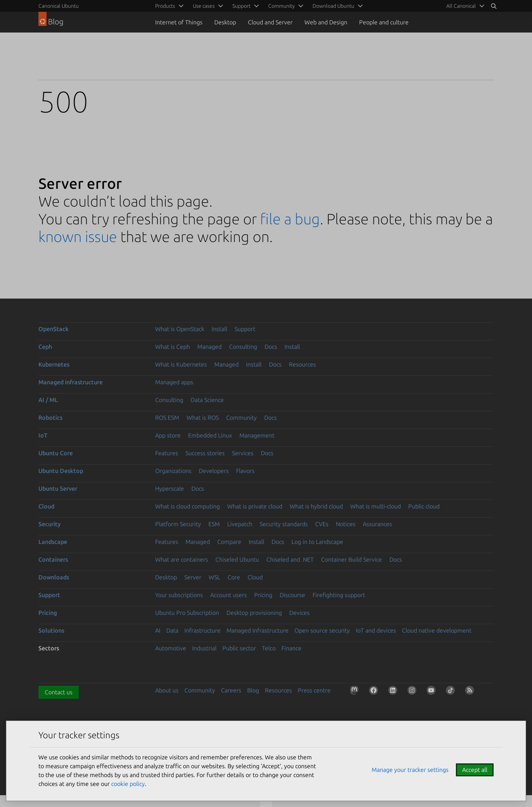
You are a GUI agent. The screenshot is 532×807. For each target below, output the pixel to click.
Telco (269, 648)
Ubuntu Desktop (61, 471)
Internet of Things (179, 22)
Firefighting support (339, 595)
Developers (214, 471)
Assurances (377, 524)
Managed (209, 347)
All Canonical (461, 6)
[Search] (494, 6)
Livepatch (240, 524)
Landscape (53, 542)
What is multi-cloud (376, 506)
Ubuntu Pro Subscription (187, 613)
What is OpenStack (180, 329)
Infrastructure (202, 630)
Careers (231, 690)
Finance (291, 648)
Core (234, 577)
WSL (214, 577)
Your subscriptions (179, 595)
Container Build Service (352, 559)
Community (241, 418)
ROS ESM (167, 418)
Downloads (54, 577)
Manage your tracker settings (410, 770)
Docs (271, 347)
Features (167, 453)
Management (257, 435)
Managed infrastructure (71, 382)
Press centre (314, 690)
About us (167, 690)
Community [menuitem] (282, 6)
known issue (78, 237)
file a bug (290, 219)
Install (219, 329)
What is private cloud (255, 506)
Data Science (207, 400)
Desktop (225, 22)
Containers (53, 559)
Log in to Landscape (317, 542)
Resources (302, 364)
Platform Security (178, 524)
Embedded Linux (210, 435)
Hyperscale (170, 488)
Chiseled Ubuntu (237, 559)
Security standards (284, 524)
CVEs (322, 524)
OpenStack (54, 329)
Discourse (292, 595)
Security (50, 524)
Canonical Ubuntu (59, 6)
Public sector (239, 648)
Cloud (46, 506)
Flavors (245, 471)
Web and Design (326, 22)
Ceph (45, 347)
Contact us (59, 692)
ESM (214, 524)
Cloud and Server (270, 22)
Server (193, 577)
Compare (229, 542)
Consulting (243, 347)
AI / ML (48, 400)
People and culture (384, 22)
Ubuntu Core (56, 453)
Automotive (171, 648)
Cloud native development (437, 630)
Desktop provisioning (254, 613)
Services (243, 453)
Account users (229, 595)
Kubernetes (54, 364)
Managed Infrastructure (258, 630)
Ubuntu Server (58, 488)
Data (172, 630)
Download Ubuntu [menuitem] (333, 6)
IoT (43, 435)
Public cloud (424, 506)
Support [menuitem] (241, 6)
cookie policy (128, 784)
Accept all (475, 770)
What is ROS (203, 418)
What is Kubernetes (181, 364)
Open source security (322, 630)
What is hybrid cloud (316, 506)
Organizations (173, 471)
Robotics (50, 418)
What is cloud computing (187, 506)
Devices (299, 613)
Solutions (51, 630)
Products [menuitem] (165, 6)
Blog (253, 690)
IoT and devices (376, 630)
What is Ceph (173, 347)
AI (158, 630)
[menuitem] (464, 6)
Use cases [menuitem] (204, 6)
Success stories (205, 453)
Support (245, 329)
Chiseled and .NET (290, 559)
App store (168, 435)
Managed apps (174, 382)
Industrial (204, 648)
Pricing (263, 595)
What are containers (182, 559)
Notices (346, 524)
